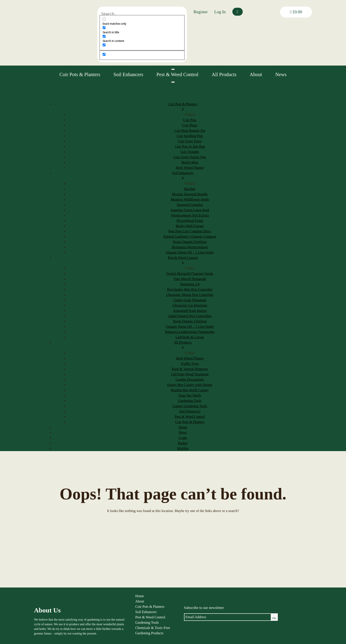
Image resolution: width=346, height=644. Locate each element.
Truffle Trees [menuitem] (190, 364)
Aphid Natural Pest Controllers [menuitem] (190, 316)
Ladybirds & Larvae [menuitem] (190, 337)
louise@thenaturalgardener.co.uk (291, 635)
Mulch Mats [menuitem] (190, 162)
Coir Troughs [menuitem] (190, 152)
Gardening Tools (115, 624)
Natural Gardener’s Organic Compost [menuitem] (190, 236)
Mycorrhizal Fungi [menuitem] (190, 221)
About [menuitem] (183, 427)
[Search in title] (138, 28)
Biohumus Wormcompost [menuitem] (190, 247)
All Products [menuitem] (183, 346)
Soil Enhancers (128, 74)
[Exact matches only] (138, 19)
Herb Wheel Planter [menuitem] (190, 168)
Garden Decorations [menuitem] (190, 379)
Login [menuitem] (183, 438)
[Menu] (173, 82)
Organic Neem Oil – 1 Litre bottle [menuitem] (190, 252)
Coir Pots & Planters (80, 74)
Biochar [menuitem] (190, 189)
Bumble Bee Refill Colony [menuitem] (190, 390)
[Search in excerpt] (138, 45)
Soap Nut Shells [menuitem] (190, 395)
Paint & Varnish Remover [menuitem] (190, 369)
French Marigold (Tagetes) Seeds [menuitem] (190, 274)
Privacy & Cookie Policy (239, 608)
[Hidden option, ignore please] (138, 54)
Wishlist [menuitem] (183, 448)
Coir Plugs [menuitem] (190, 125)
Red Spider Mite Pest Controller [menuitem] (190, 289)
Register (201, 12)
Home (108, 598)
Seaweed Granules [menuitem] (190, 205)
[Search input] (159, 14)
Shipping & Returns (236, 619)
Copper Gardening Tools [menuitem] (190, 406)
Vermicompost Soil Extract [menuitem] (190, 215)
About (256, 74)
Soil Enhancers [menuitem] (183, 176)
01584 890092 (279, 630)
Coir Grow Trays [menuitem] (190, 141)
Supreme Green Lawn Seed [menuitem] (190, 210)
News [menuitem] (183, 432)
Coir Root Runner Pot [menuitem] (190, 131)
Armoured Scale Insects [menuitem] (190, 311)
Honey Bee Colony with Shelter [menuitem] (190, 385)
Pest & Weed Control (177, 74)
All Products (224, 74)
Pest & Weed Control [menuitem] (183, 261)
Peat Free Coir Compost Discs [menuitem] (190, 231)
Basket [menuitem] (183, 443)
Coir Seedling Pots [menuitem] (190, 136)
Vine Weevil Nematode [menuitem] (190, 279)
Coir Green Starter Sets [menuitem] (190, 157)
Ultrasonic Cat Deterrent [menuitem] (190, 305)
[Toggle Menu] (173, 69)
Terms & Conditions (236, 613)
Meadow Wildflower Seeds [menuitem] (190, 199)
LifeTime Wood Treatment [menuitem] (190, 374)
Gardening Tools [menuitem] (190, 401)
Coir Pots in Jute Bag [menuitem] (190, 146)
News (281, 74)
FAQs (226, 624)
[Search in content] (138, 36)
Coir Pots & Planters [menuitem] (183, 107)
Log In (220, 12)
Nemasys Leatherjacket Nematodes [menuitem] (190, 332)
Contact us (229, 635)
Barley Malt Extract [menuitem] (190, 226)
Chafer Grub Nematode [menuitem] (190, 300)
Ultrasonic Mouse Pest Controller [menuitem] (190, 295)
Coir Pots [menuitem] (190, 120)
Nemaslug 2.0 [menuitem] (190, 284)
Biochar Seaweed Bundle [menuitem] (190, 194)
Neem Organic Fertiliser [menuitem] (190, 242)
